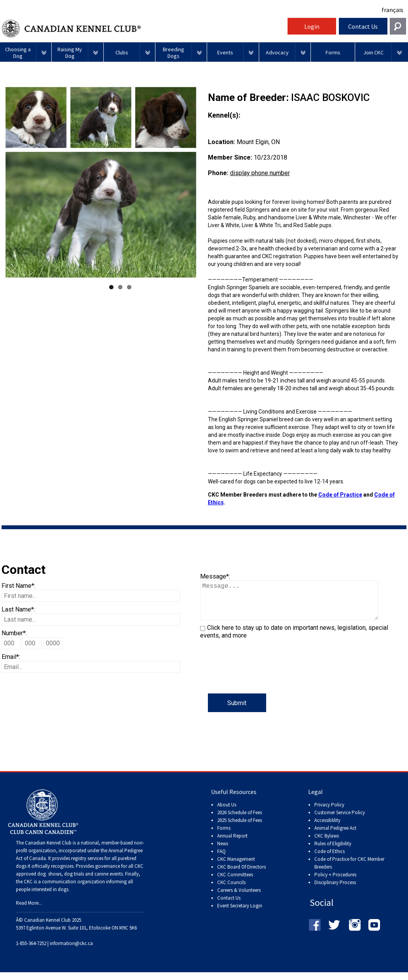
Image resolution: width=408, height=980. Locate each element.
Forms (224, 836)
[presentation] (259, 678)
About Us (227, 812)
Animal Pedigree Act (335, 836)
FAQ (221, 859)
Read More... (29, 911)
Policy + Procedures (335, 882)
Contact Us (363, 26)
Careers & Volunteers (239, 898)
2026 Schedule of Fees (240, 820)
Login (312, 26)
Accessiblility (327, 828)
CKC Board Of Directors (241, 875)
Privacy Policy (329, 812)
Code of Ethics (330, 859)
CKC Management (236, 867)
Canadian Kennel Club (144, 29)
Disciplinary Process (335, 890)
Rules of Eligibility (333, 851)
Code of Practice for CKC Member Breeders (349, 871)
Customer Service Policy (340, 820)
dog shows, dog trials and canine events (80, 882)
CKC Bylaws (327, 844)
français (392, 10)
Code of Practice (340, 495)
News (223, 851)
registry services (87, 866)
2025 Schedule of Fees (240, 828)
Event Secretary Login (240, 913)
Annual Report (232, 844)
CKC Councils (231, 890)
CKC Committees (235, 882)
